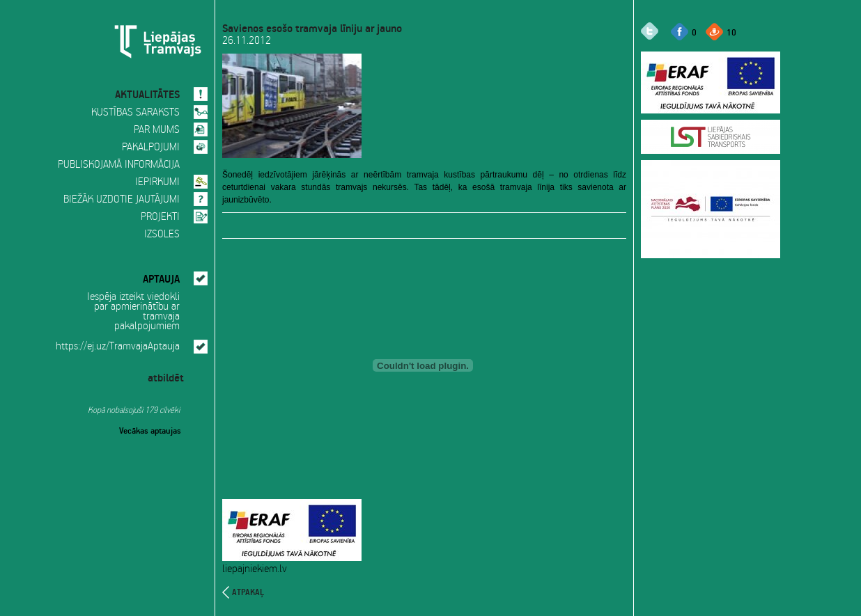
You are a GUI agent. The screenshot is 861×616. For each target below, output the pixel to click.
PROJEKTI (160, 217)
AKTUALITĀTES (147, 93)
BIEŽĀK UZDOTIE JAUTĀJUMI (122, 200)
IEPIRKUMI (157, 182)
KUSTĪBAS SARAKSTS (135, 113)
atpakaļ (248, 592)
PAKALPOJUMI (151, 148)
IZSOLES (162, 235)
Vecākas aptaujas (150, 429)
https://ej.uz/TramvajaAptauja (118, 347)
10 (731, 32)
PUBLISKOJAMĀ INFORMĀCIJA (119, 165)
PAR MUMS (157, 130)
